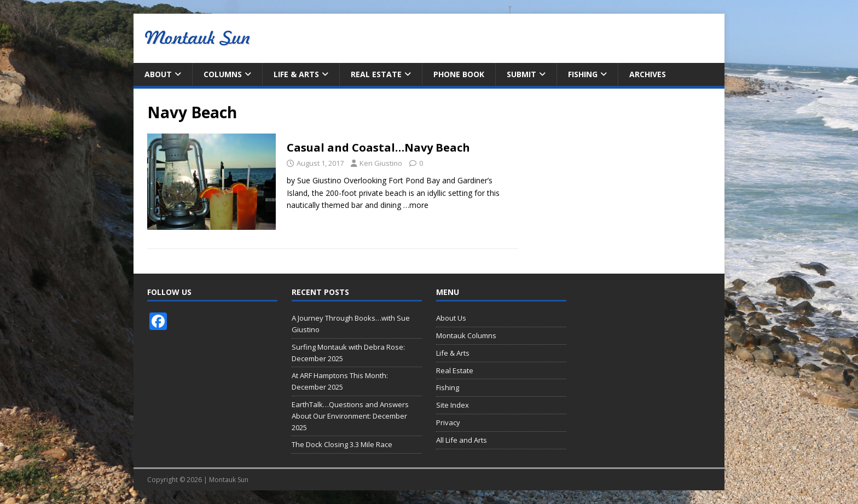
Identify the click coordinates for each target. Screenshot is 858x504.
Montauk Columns (466, 335)
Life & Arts (296, 74)
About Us (451, 318)
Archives (648, 74)
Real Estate (376, 74)
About (158, 74)
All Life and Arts (462, 440)
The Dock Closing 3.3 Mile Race (342, 444)
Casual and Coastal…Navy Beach (378, 147)
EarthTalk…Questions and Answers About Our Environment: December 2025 (350, 416)
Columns (223, 74)
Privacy (448, 422)
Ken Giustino (381, 163)
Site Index (453, 405)
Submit (521, 74)
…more (416, 205)
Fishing (583, 74)
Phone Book (459, 74)
